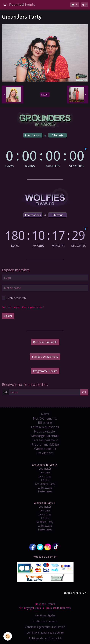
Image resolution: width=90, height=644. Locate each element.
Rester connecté (14, 298)
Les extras (45, 476)
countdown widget (45, 157)
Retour (45, 95)
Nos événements (45, 418)
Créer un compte (11, 307)
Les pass (45, 472)
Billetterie (45, 423)
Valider (8, 316)
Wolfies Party (45, 522)
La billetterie (45, 488)
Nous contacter (45, 431)
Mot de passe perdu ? (33, 307)
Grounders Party (45, 484)
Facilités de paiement (45, 357)
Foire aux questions (45, 427)
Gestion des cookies (45, 621)
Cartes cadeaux (45, 449)
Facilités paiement (45, 440)
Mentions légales (45, 615)
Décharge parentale (45, 342)
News (45, 414)
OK (84, 392)
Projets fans (45, 453)
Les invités (45, 469)
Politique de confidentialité (45, 638)
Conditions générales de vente (45, 632)
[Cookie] (8, 636)
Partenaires (45, 491)
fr (83, 5)
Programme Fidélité (45, 371)
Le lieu (45, 480)
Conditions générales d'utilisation (45, 627)
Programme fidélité (45, 444)
